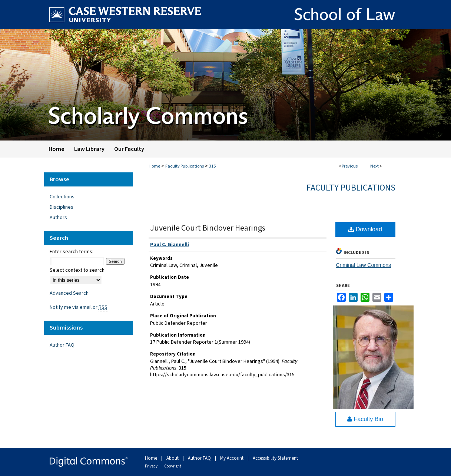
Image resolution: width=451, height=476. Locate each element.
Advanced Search (69, 293)
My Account (232, 458)
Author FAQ (62, 345)
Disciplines (62, 207)
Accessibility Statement (275, 458)
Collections (62, 197)
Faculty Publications (185, 166)
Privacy (152, 466)
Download (365, 229)
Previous (350, 166)
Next (374, 166)
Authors (58, 218)
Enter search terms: (72, 252)
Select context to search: (78, 270)
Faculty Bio (365, 419)
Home (154, 166)
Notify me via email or (79, 307)
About (173, 458)
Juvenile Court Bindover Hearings (208, 228)
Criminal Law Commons (364, 265)
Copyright (173, 466)
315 (212, 166)
